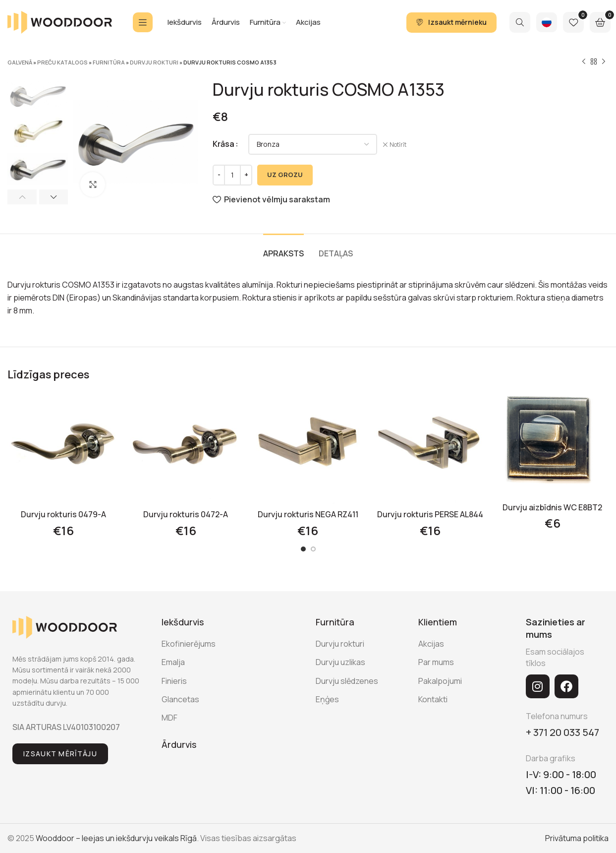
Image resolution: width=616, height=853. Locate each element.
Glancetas (180, 699)
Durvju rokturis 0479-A (63, 514)
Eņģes (327, 699)
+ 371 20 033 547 (562, 732)
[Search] (520, 22)
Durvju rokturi (154, 62)
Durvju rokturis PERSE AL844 (430, 514)
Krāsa (224, 144)
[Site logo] (60, 21)
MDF (169, 718)
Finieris (174, 681)
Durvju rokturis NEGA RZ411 (308, 514)
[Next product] (604, 62)
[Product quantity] (232, 175)
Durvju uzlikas (340, 662)
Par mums (436, 662)
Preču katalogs (62, 62)
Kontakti (433, 699)
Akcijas (431, 644)
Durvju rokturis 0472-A (186, 514)
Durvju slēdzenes (347, 681)
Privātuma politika (577, 838)
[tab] (283, 249)
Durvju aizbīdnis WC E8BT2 (552, 507)
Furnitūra (109, 62)
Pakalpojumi (440, 681)
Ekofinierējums (189, 644)
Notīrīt (398, 145)
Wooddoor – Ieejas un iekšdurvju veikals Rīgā (116, 838)
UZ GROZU (285, 175)
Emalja (173, 662)
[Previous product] (584, 62)
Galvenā (20, 62)
